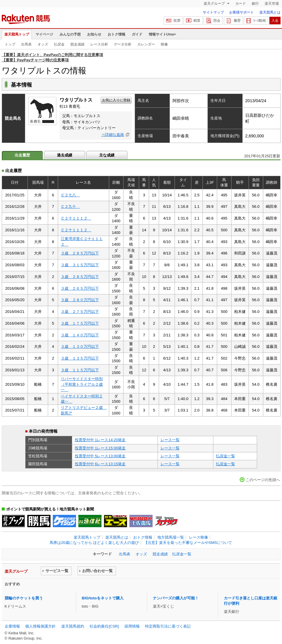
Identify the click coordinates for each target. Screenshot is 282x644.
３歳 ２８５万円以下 (80, 253)
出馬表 (26, 44)
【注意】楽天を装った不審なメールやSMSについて (188, 543)
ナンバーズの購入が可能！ (176, 598)
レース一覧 (170, 440)
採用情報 (132, 626)
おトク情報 (116, 34)
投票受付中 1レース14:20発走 (100, 440)
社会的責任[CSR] (104, 626)
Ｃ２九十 (70, 206)
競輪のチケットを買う (24, 598)
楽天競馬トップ (17, 34)
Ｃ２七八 (70, 195)
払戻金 (59, 44)
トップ (10, 44)
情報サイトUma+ (162, 34)
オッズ (43, 44)
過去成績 (65, 155)
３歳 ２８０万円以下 (80, 300)
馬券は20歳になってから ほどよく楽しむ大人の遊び (94, 543)
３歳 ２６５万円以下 (80, 288)
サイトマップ (213, 12)
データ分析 (123, 44)
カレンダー (146, 44)
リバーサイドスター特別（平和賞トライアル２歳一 (82, 384)
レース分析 (99, 44)
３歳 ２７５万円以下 (80, 312)
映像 (164, 44)
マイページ (44, 34)
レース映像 (199, 537)
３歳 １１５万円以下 (80, 370)
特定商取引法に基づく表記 (168, 626)
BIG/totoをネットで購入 (103, 598)
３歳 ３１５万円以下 (80, 265)
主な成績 (107, 155)
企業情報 (12, 626)
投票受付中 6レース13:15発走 (100, 464)
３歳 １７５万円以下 (80, 323)
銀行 (255, 4)
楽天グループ (215, 4)
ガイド (137, 34)
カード (241, 4)
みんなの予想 (70, 34)
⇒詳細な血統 (113, 135)
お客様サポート (242, 12)
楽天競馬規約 (73, 626)
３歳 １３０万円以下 (80, 347)
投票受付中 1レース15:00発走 (100, 448)
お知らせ (94, 34)
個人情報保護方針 (40, 626)
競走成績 (77, 44)
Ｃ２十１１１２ (76, 218)
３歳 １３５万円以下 (80, 358)
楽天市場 (272, 4)
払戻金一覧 (226, 456)
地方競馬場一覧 (171, 537)
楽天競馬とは (270, 12)
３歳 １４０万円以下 (80, 335)
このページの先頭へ (263, 480)
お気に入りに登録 (116, 100)
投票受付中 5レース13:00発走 (100, 456)
